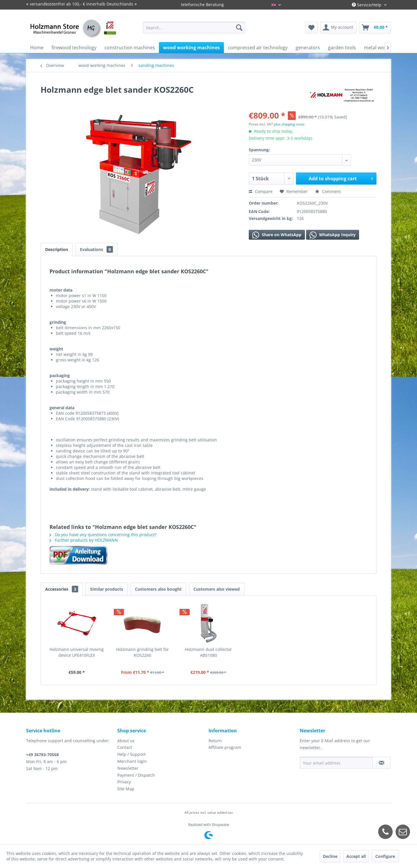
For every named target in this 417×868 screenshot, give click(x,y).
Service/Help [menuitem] (367, 5)
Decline (330, 856)
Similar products (107, 589)
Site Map (126, 789)
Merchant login (132, 761)
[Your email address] (336, 763)
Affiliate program (225, 747)
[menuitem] (194, 28)
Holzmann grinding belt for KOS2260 (142, 652)
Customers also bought (158, 589)
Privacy (124, 782)
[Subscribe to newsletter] (382, 763)
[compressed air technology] (258, 48)
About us (126, 741)
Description (57, 249)
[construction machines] (130, 48)
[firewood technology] (74, 48)
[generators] (308, 48)
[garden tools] (342, 48)
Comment (328, 191)
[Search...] (194, 28)
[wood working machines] (191, 48)
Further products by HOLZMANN (84, 540)
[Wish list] (311, 28)
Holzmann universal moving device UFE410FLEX (77, 652)
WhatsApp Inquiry (333, 235)
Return (215, 741)
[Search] (239, 28)
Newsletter (128, 768)
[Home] (37, 48)
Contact (125, 747)
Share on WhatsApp (277, 235)
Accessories (62, 589)
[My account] (338, 28)
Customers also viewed (217, 589)
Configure (385, 856)
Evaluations (96, 249)
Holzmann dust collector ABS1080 (208, 652)
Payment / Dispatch (136, 775)
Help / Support (131, 754)
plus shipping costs (289, 124)
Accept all (356, 856)
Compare (261, 191)
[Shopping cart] (375, 28)
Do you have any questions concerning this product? (103, 535)
